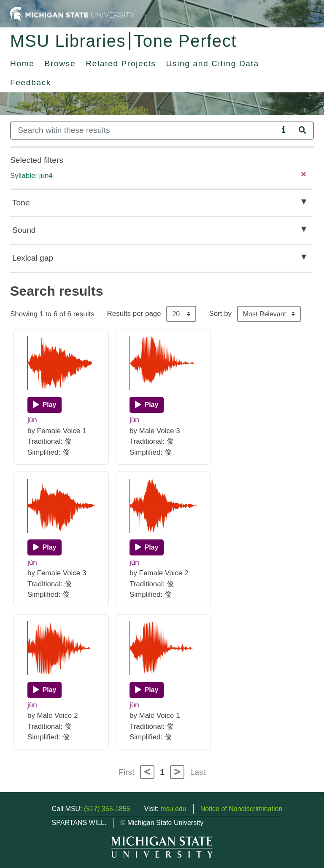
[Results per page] (181, 314)
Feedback (31, 82)
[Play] (45, 405)
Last (198, 772)
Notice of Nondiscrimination (242, 809)
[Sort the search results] (269, 314)
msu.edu (173, 809)
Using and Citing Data (213, 63)
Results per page (134, 314)
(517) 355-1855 (107, 809)
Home (22, 63)
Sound (24, 230)
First (126, 772)
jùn (32, 420)
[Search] (144, 131)
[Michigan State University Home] (73, 13)
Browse (60, 63)
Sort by (220, 314)
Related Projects (121, 63)
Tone (21, 203)
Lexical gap (33, 258)
